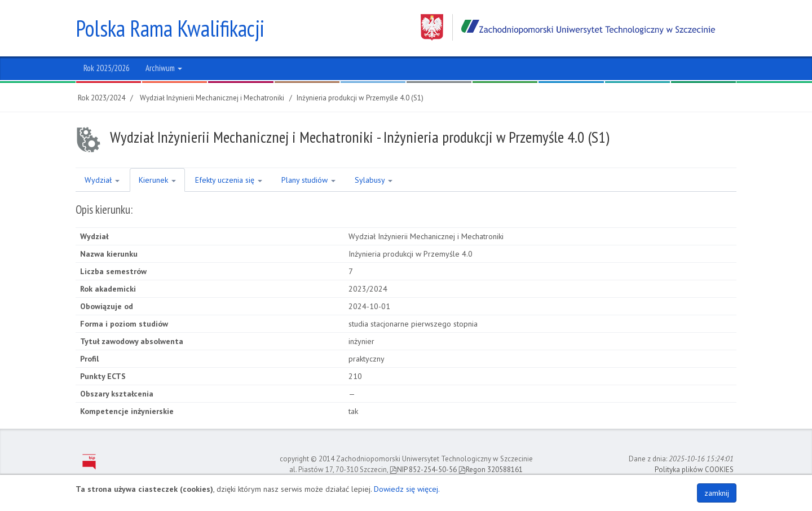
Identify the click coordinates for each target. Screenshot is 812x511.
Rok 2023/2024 (101, 98)
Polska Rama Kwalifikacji (170, 28)
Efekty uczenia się (229, 180)
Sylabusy (374, 180)
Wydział (102, 180)
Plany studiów (308, 180)
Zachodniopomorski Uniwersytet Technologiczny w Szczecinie (568, 27)
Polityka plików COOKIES (694, 470)
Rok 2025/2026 (107, 68)
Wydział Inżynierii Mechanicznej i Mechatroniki (212, 98)
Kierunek (157, 180)
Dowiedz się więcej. (407, 489)
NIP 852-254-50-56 (423, 470)
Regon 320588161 (491, 470)
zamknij (717, 493)
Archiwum (164, 68)
